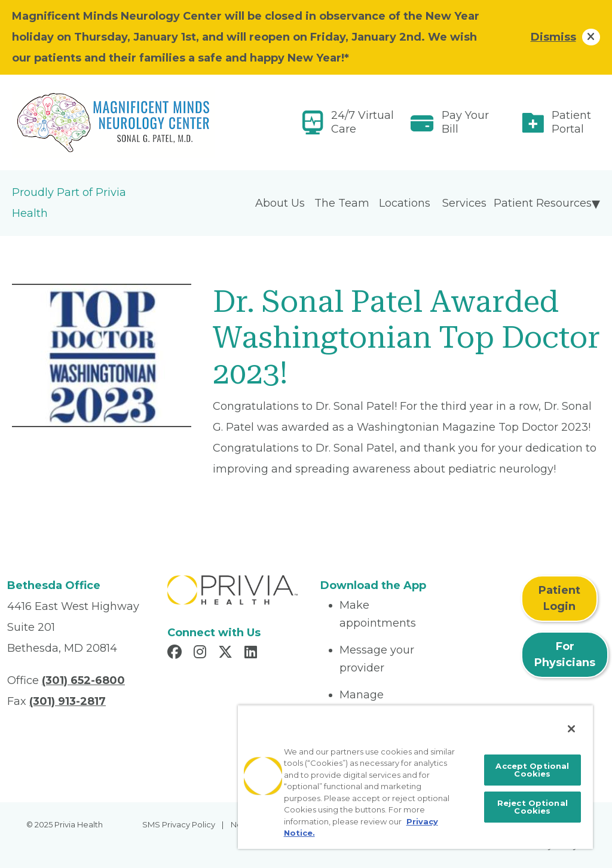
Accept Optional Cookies (532, 770)
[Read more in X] (227, 654)
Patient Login (559, 598)
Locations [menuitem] (405, 203)
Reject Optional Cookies (533, 807)
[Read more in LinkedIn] (253, 654)
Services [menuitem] (464, 203)
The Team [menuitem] (342, 203)
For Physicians (565, 654)
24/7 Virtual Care (362, 122)
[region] (415, 777)
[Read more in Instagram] (202, 654)
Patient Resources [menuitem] (543, 203)
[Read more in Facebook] (176, 654)
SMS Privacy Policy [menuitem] (179, 824)
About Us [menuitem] (280, 203)
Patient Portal (571, 122)
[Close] (571, 729)
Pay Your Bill (465, 122)
